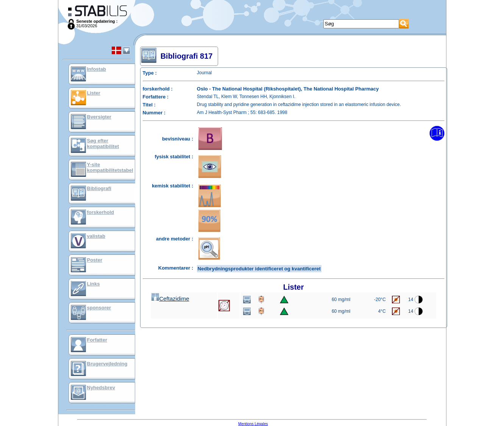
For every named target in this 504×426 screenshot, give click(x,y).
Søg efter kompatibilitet (103, 144)
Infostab (97, 69)
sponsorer (99, 308)
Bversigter (99, 117)
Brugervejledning (107, 364)
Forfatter (97, 340)
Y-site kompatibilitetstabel (110, 167)
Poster (95, 260)
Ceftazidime (170, 299)
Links (94, 284)
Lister (94, 93)
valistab (96, 236)
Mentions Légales (253, 424)
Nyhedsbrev (101, 388)
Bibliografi (99, 188)
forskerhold (101, 212)
